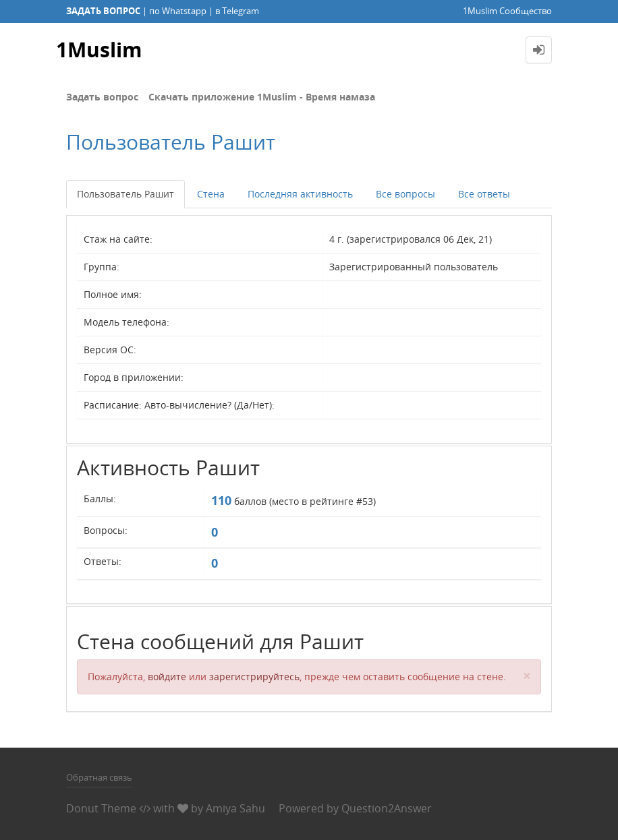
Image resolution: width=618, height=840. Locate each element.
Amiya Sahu (235, 808)
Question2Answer (387, 808)
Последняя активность (300, 194)
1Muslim (99, 50)
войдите (167, 677)
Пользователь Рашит (125, 194)
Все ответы (484, 194)
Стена (211, 194)
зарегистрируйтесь (254, 677)
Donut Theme (101, 808)
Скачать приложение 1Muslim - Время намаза (262, 97)
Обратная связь (99, 777)
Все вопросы (405, 194)
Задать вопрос (102, 97)
